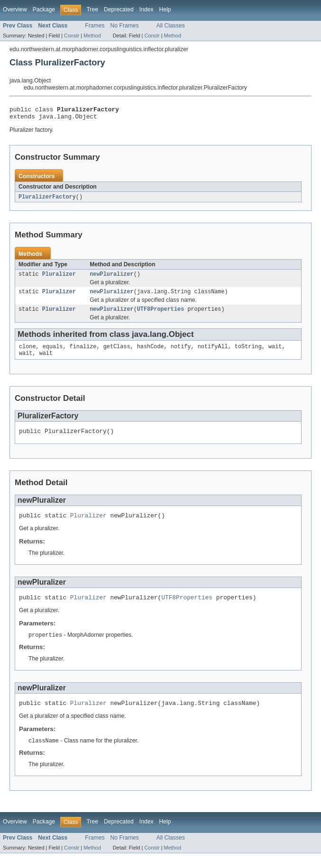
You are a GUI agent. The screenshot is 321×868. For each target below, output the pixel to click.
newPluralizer (111, 278)
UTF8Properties (161, 315)
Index (147, 9)
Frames (95, 26)
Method (92, 36)
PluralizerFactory (47, 200)
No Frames (125, 26)
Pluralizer (59, 278)
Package (44, 9)
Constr (72, 36)
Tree (92, 9)
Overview (15, 9)
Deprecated (119, 9)
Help (165, 9)
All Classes (171, 26)
